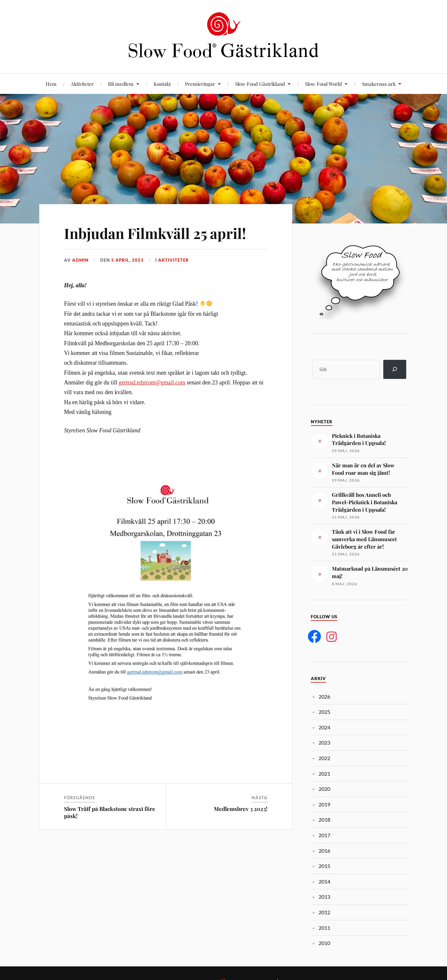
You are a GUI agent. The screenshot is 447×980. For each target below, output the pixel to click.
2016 (324, 851)
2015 (324, 866)
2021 (324, 774)
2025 (324, 712)
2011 (324, 928)
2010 (324, 943)
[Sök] (395, 369)
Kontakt (162, 84)
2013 (324, 897)
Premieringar (200, 84)
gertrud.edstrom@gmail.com (152, 382)
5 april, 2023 (127, 260)
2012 (324, 912)
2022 (324, 758)
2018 (324, 820)
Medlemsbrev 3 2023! (241, 809)
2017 (324, 835)
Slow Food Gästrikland (260, 84)
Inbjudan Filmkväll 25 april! (155, 233)
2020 (324, 789)
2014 (324, 881)
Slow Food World (323, 84)
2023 (324, 742)
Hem (51, 84)
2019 (324, 804)
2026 (324, 696)
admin (80, 260)
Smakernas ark (379, 84)
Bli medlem (121, 84)
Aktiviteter (82, 84)
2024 (324, 727)
